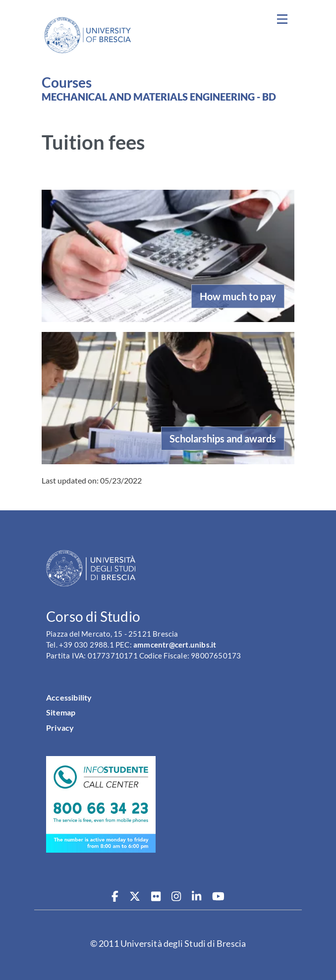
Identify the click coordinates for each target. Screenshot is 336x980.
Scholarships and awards (223, 438)
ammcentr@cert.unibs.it (175, 645)
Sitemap (61, 712)
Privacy (60, 728)
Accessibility (69, 697)
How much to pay (238, 296)
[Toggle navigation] (282, 19)
